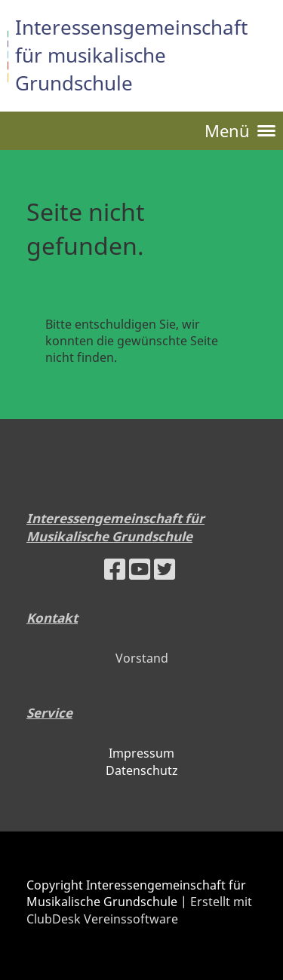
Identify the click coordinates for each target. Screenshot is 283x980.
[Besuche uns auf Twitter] (165, 569)
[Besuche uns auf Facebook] (115, 569)
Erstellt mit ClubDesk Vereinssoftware (139, 910)
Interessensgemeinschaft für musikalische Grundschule (131, 55)
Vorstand (142, 658)
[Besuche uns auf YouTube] (140, 569)
